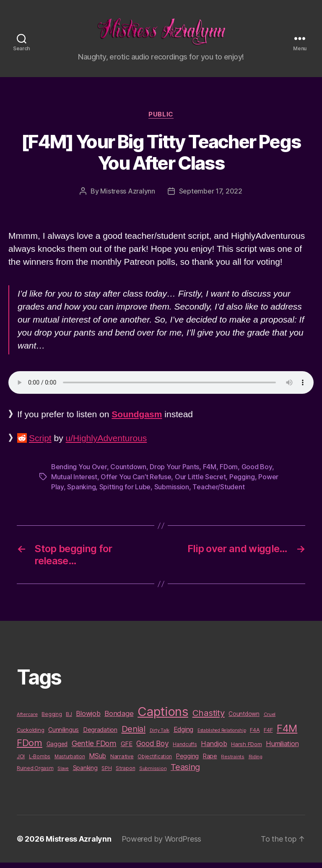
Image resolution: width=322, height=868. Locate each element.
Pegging (242, 483)
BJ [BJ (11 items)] (69, 720)
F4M (210, 473)
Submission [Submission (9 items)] (153, 774)
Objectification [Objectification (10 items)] (155, 762)
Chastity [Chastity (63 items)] (209, 719)
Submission (172, 493)
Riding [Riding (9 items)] (256, 762)
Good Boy (257, 473)
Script (40, 444)
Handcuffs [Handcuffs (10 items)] (185, 750)
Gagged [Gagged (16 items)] (57, 749)
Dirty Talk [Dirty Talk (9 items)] (160, 736)
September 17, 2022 (211, 196)
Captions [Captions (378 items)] (163, 717)
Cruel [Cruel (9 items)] (270, 720)
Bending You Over (79, 473)
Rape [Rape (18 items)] (210, 761)
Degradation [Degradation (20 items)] (100, 736)
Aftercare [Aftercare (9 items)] (27, 720)
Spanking (81, 493)
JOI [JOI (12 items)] (21, 762)
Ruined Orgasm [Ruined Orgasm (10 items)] (35, 774)
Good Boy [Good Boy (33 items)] (152, 749)
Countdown (128, 473)
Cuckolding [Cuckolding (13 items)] (30, 736)
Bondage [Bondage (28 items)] (119, 719)
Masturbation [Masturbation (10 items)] (70, 762)
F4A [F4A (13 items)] (255, 736)
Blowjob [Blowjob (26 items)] (88, 719)
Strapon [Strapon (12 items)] (125, 774)
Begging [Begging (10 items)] (52, 720)
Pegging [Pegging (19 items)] (187, 762)
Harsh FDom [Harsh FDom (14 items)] (246, 749)
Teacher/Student (218, 493)
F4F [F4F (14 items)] (268, 736)
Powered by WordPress (162, 844)
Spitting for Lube (125, 493)
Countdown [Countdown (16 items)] (244, 720)
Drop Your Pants (174, 473)
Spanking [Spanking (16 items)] (85, 773)
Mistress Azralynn (127, 196)
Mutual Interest (74, 483)
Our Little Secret (200, 483)
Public (161, 120)
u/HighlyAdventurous (106, 444)
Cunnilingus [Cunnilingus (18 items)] (64, 735)
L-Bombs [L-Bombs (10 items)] (40, 762)
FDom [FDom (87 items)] (30, 748)
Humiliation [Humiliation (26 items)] (282, 749)
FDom (229, 473)
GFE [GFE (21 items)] (127, 749)
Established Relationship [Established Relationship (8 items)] (222, 736)
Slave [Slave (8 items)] (63, 774)
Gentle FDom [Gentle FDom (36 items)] (94, 749)
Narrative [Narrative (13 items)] (122, 762)
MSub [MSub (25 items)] (97, 761)
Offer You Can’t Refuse (136, 483)
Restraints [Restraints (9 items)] (232, 762)
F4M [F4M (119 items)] (287, 734)
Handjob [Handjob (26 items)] (214, 749)
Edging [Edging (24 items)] (183, 735)
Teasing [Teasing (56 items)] (185, 772)
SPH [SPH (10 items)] (106, 774)
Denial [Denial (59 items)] (134, 735)
